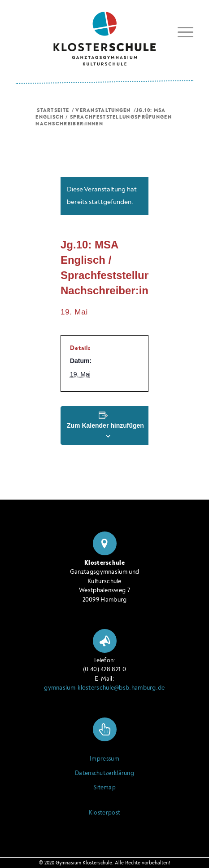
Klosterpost (104, 813)
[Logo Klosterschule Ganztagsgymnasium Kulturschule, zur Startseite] (104, 35)
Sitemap (104, 788)
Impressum (104, 759)
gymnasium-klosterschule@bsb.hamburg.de (104, 688)
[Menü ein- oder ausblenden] (181, 31)
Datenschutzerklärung (104, 773)
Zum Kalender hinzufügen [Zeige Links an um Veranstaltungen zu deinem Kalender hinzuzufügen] (105, 425)
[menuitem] (181, 32)
